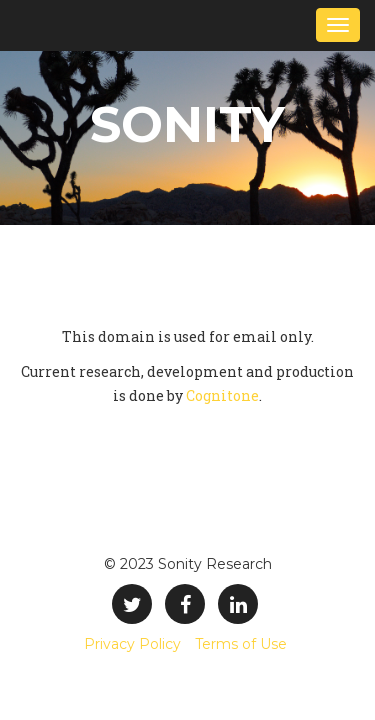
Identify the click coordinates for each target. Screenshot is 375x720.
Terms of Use (241, 644)
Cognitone (222, 395)
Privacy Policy (132, 644)
